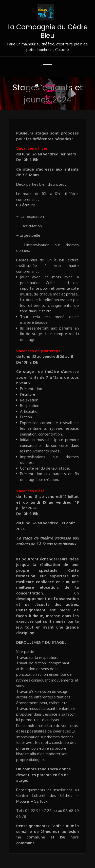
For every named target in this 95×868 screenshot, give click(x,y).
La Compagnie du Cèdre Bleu (48, 31)
